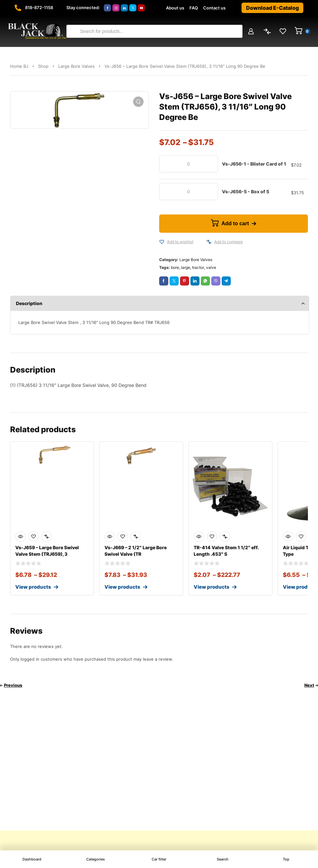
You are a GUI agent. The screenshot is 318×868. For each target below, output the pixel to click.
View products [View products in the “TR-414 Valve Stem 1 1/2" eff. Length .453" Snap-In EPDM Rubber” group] (212, 587)
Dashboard (32, 859)
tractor (198, 267)
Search (223, 859)
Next (309, 685)
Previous (13, 685)
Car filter (159, 859)
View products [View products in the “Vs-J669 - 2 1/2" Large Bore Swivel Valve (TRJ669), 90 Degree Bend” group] (122, 587)
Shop (43, 66)
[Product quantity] (189, 164)
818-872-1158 (39, 7)
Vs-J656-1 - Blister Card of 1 (254, 164)
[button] (138, 102)
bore (175, 267)
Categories (96, 859)
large (186, 267)
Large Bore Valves (76, 66)
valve (211, 267)
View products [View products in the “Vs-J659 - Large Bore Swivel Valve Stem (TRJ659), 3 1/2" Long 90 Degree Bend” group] (33, 587)
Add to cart (235, 223)
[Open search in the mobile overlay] (154, 31)
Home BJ (19, 66)
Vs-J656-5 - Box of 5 (246, 191)
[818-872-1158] (18, 8)
